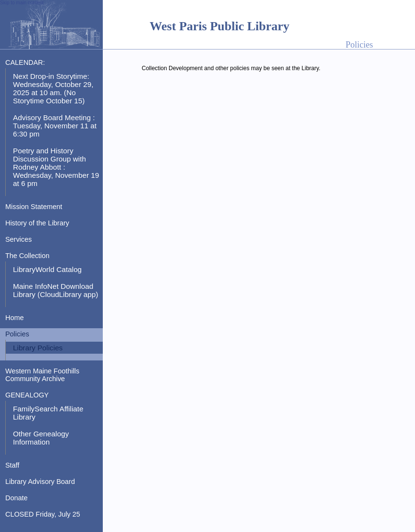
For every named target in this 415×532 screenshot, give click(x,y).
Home (14, 318)
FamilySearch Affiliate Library (48, 413)
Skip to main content (22, 3)
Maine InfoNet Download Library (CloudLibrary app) (55, 290)
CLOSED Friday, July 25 (43, 514)
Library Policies (38, 348)
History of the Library (37, 223)
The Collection (27, 256)
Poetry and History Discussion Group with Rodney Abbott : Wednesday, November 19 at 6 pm (56, 167)
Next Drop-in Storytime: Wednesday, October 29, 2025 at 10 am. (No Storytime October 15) (53, 88)
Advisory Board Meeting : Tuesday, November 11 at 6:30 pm (55, 126)
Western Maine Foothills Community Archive (42, 375)
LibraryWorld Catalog (47, 269)
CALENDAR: (25, 62)
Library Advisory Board (40, 482)
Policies (17, 334)
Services (18, 239)
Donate (16, 498)
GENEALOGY (27, 395)
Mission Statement (34, 207)
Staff (12, 465)
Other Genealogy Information (41, 438)
